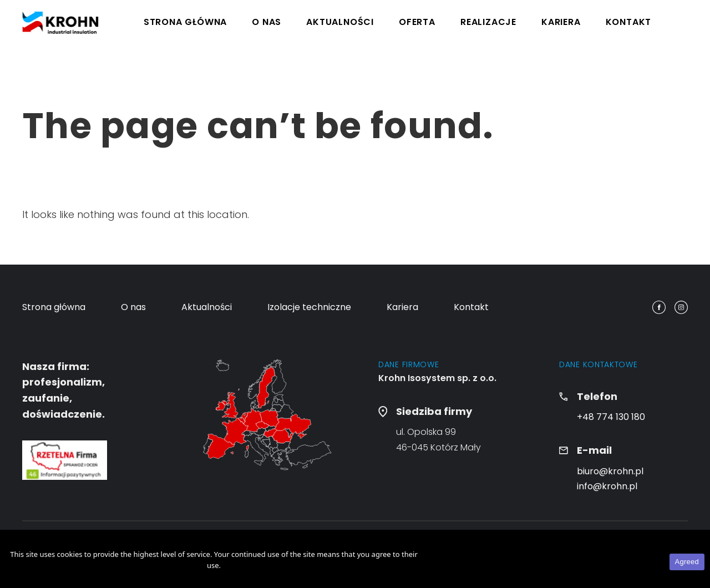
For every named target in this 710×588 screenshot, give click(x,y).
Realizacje (488, 22)
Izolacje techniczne (309, 307)
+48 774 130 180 (611, 417)
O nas (267, 22)
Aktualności (340, 22)
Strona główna (185, 22)
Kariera (561, 22)
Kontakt (629, 22)
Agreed (687, 562)
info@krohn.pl (607, 486)
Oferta (417, 22)
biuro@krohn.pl (610, 471)
